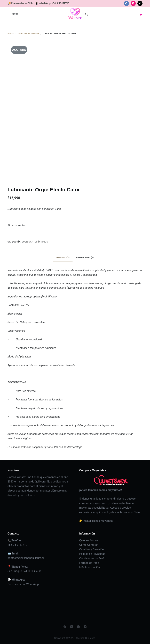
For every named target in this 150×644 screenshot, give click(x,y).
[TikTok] (140, 3)
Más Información (89, 567)
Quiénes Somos (89, 540)
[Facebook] (126, 3)
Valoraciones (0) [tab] (85, 258)
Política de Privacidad (92, 554)
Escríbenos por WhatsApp (23, 584)
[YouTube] (85, 627)
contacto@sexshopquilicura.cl (26, 558)
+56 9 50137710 (17, 545)
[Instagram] (133, 3)
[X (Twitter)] (72, 627)
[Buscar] (86, 14)
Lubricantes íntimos (35, 242)
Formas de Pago (89, 563)
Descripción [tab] (63, 258)
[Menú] (13, 14)
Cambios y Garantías (92, 549)
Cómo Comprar (88, 545)
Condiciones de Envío (92, 558)
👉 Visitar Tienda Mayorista (96, 521)
